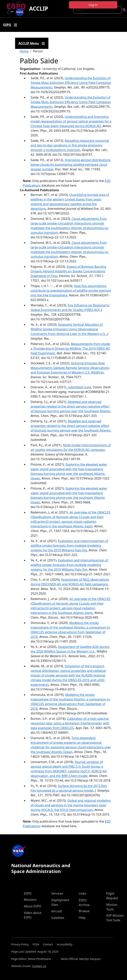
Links (83, 893)
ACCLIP (39, 8)
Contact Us (39, 966)
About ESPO (32, 906)
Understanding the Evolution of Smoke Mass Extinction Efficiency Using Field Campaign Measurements (71, 83)
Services (57, 893)
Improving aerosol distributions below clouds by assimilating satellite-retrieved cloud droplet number (71, 165)
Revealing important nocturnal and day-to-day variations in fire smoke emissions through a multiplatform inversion (70, 145)
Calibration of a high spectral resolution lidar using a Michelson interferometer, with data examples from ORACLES (70, 723)
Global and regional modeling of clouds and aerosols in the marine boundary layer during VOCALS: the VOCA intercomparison (71, 805)
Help (82, 918)
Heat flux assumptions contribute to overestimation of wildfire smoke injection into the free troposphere (71, 291)
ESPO (28, 893)
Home (24, 51)
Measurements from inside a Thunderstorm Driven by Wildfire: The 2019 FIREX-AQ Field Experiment (70, 348)
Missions (30, 900)
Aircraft (57, 911)
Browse (84, 911)
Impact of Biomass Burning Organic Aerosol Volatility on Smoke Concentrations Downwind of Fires (68, 271)
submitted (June (79, 387)
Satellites (58, 918)
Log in (93, 5)
